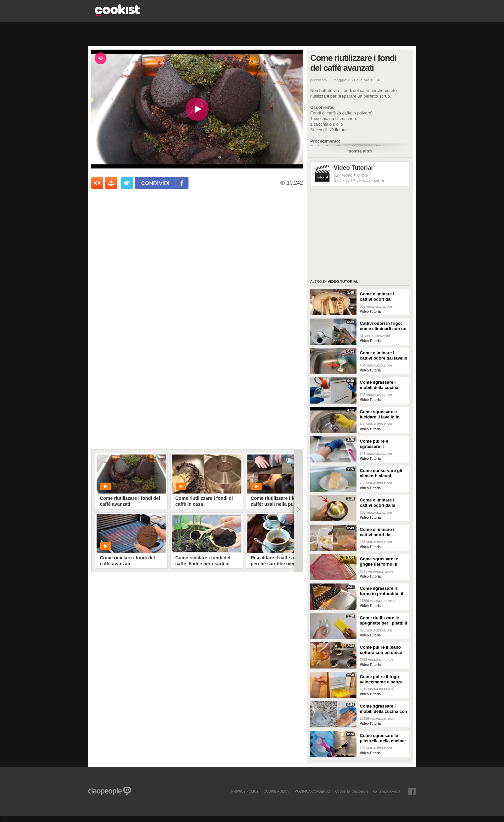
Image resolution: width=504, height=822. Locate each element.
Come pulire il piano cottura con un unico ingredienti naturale (381, 650)
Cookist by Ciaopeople (352, 791)
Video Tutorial (353, 168)
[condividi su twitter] (127, 183)
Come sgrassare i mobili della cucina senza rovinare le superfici (379, 385)
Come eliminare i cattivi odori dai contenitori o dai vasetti (377, 532)
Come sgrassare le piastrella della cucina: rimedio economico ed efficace (383, 738)
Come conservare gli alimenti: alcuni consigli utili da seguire (384, 473)
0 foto (363, 175)
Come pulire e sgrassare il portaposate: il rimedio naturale (383, 444)
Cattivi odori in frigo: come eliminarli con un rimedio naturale (383, 326)
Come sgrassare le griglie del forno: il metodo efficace (379, 562)
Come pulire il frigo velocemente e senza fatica (381, 679)
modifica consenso (312, 791)
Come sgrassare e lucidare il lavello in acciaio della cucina (380, 414)
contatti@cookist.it (387, 791)
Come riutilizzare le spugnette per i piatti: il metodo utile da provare (383, 621)
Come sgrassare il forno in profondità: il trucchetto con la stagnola (381, 591)
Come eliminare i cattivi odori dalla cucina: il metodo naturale (378, 503)
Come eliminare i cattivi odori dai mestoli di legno (377, 297)
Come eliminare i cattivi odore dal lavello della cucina (384, 356)
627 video (343, 175)
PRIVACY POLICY (245, 791)
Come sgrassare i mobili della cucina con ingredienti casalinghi (383, 709)
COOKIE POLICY (276, 791)
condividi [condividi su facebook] (155, 183)
